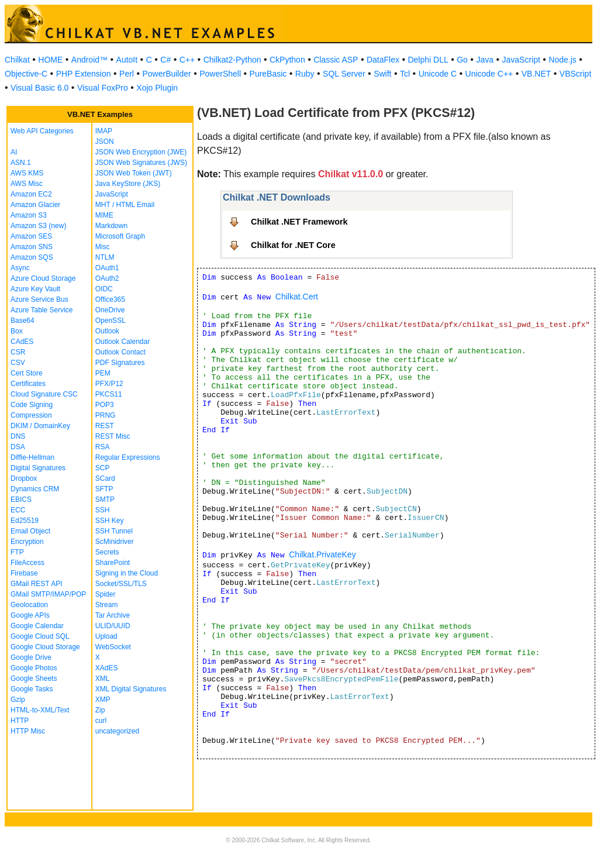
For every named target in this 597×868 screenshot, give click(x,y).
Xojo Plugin (157, 88)
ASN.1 (21, 163)
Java (485, 60)
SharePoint (113, 563)
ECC (18, 510)
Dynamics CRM (35, 489)
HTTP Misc (28, 731)
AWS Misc (27, 184)
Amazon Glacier (35, 205)
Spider (106, 594)
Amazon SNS (32, 247)
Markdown (111, 226)
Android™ (89, 60)
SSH (103, 510)
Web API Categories (42, 131)
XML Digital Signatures (131, 689)
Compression (31, 415)
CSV (18, 363)
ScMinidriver (115, 542)
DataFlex (383, 60)
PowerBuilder (166, 74)
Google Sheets (34, 678)
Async (20, 268)
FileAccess (27, 563)
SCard (105, 478)
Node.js (562, 60)
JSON (105, 142)
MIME (104, 215)
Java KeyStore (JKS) (128, 184)
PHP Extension (84, 74)
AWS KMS (27, 173)
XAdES (107, 668)
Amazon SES (31, 236)
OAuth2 (107, 278)
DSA (18, 447)
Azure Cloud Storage (43, 278)
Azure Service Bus (39, 299)
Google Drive (31, 657)
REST (105, 426)
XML (103, 678)
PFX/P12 (109, 384)
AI (14, 152)
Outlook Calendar (122, 342)
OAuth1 (107, 268)
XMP (103, 700)
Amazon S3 (29, 215)
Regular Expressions (128, 457)
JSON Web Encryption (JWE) (141, 152)
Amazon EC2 (31, 194)
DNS (18, 436)
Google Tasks (32, 689)
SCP (103, 468)
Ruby (305, 74)
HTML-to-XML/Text (40, 710)
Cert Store (27, 373)
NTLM (105, 257)
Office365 (110, 299)
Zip (100, 710)
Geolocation (29, 605)
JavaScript (521, 60)
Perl (127, 74)
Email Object (30, 531)
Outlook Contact (120, 352)
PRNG (106, 415)
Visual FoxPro (103, 88)
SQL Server (344, 74)
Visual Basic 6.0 (39, 88)
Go (462, 60)
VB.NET (536, 74)
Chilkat (17, 60)
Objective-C (26, 74)
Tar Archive (113, 615)
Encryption (27, 542)
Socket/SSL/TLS (121, 584)
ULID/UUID (113, 626)
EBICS (21, 500)
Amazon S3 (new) (38, 226)
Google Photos (34, 668)
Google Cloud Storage (45, 647)
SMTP (105, 500)
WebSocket (113, 647)
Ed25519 (25, 521)
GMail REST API (36, 584)
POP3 (105, 405)
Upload (106, 636)
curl (101, 721)
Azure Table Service (42, 310)
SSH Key (110, 521)
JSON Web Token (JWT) (134, 173)
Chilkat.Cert (297, 297)
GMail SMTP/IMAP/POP (48, 594)
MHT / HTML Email (125, 205)
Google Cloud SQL (40, 636)
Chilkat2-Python (232, 60)
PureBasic (268, 74)
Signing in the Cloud (127, 573)
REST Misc (113, 436)
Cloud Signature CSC (44, 394)
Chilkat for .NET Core (293, 245)
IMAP (104, 131)
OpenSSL (111, 321)
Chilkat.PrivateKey (322, 554)
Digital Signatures (38, 468)
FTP (17, 552)
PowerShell (220, 74)
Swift (382, 74)
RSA (103, 447)
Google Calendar (37, 626)
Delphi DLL (428, 60)
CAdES (22, 342)
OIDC (104, 289)
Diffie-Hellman (32, 457)
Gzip (18, 700)
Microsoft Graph (120, 236)
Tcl (405, 74)
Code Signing (32, 405)
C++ (187, 60)
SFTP (104, 489)
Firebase (24, 573)
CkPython (287, 60)
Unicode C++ (489, 74)
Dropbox (24, 478)
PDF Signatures (120, 363)
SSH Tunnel (114, 531)
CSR (18, 352)
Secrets (107, 552)
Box (17, 331)
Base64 (23, 321)
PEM (103, 373)
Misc (103, 247)
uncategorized (117, 731)
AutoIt (127, 60)
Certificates (28, 384)
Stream (107, 605)
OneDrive (110, 310)
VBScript (575, 74)
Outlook (107, 331)
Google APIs (30, 615)
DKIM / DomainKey (40, 426)
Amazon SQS (32, 257)
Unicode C (438, 74)
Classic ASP (336, 60)
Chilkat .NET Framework (299, 222)
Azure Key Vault (35, 289)
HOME (50, 60)
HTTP (20, 721)
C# (165, 60)
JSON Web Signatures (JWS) (141, 163)
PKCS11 (109, 394)
